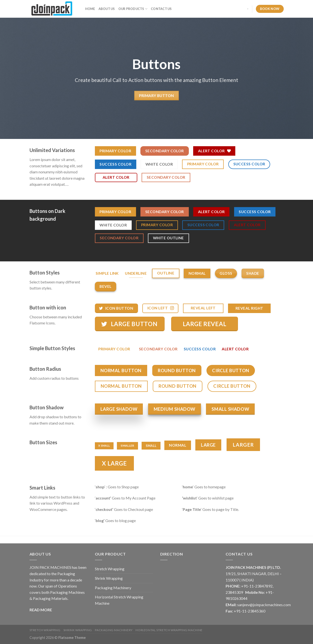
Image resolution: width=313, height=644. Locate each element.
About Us (107, 9)
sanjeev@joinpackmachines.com (264, 605)
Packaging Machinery (113, 588)
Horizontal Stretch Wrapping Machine (119, 600)
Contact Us (161, 9)
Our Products (133, 9)
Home (90, 9)
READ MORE (41, 610)
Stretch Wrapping (110, 569)
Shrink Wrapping (109, 578)
